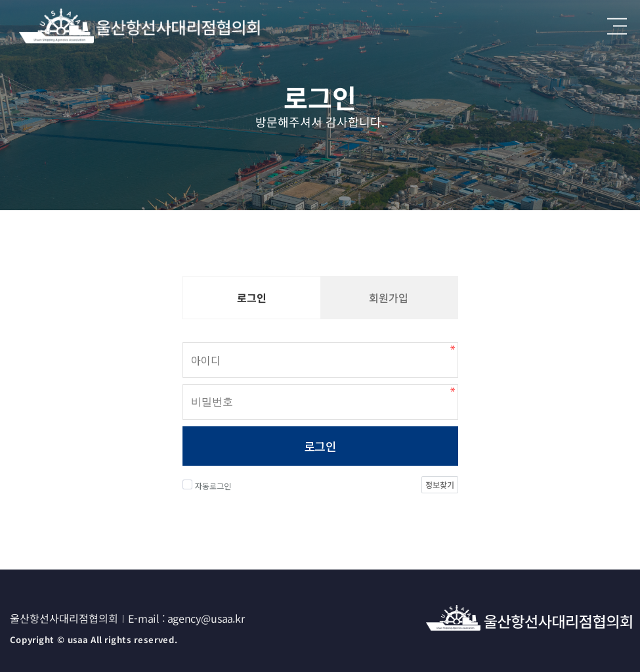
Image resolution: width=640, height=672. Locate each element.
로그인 (320, 446)
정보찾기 (439, 484)
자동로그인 (207, 485)
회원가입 (389, 298)
